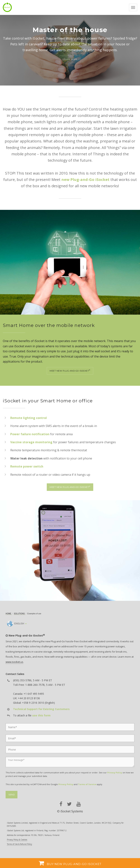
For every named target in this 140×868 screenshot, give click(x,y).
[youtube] (79, 804)
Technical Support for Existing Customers (41, 709)
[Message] (70, 762)
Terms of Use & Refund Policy (19, 844)
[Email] (70, 738)
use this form (41, 715)
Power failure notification (30, 434)
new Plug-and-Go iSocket (85, 180)
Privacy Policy (115, 772)
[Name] (70, 727)
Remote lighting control (29, 418)
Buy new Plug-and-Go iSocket (70, 863)
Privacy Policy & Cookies (17, 840)
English (16, 624)
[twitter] (69, 804)
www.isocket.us (14, 662)
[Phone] (70, 749)
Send (12, 795)
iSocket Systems (72, 811)
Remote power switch (27, 466)
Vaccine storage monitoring (31, 442)
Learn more (70, 59)
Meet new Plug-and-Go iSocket (70, 371)
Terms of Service (87, 784)
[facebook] (61, 804)
